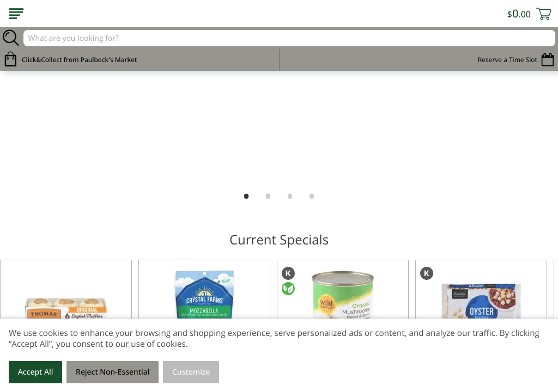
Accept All (36, 372)
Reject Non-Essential (113, 372)
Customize (191, 372)
